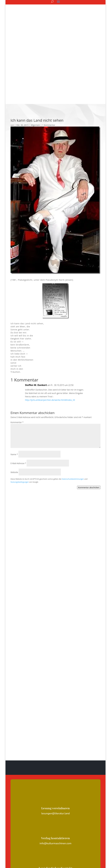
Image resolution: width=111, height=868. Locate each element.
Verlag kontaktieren (56, 774)
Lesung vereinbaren (56, 744)
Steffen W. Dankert (36, 321)
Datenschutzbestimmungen (73, 415)
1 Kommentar (49, 61)
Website (14, 408)
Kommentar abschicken (89, 423)
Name (14, 390)
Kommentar (17, 358)
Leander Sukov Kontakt (56, 804)
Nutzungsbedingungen (20, 418)
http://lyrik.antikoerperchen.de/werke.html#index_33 (50, 336)
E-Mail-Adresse (18, 399)
